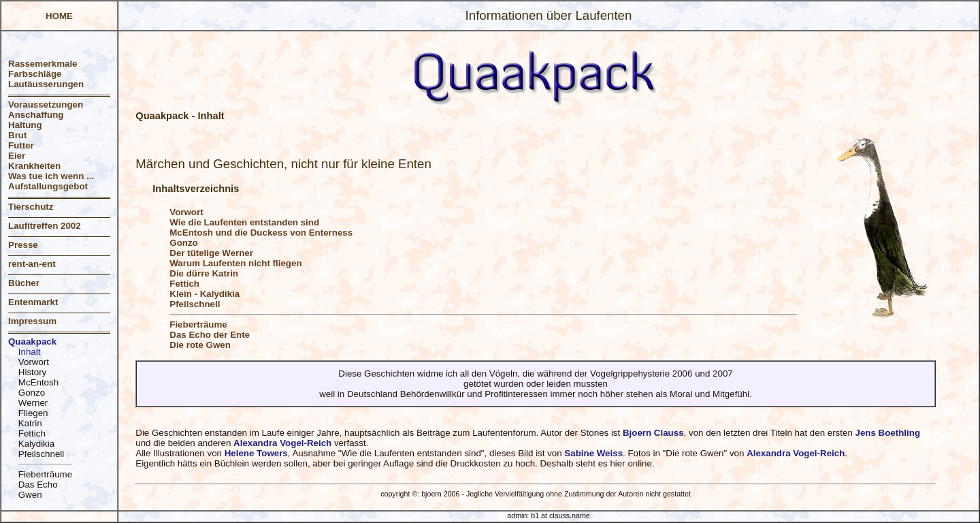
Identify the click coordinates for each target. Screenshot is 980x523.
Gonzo (32, 393)
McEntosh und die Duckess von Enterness (261, 233)
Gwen (30, 495)
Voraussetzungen (46, 105)
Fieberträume (45, 474)
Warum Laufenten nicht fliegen (235, 263)
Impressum (32, 321)
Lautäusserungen (46, 84)
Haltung (25, 125)
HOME (59, 16)
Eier (17, 156)
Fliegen (33, 413)
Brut (17, 135)
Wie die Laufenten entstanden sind (244, 222)
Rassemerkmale (43, 64)
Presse (23, 245)
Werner (33, 403)
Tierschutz (31, 207)
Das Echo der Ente (210, 335)
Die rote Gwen (200, 345)
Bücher (24, 283)
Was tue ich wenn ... (51, 176)
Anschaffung (36, 115)
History (32, 372)
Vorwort (34, 362)
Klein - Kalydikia (205, 294)
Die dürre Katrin (204, 273)
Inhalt (30, 352)
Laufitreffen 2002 (45, 226)
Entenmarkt (33, 302)
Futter (21, 145)
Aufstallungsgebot (48, 186)
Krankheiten (34, 166)
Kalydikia (36, 444)
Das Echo (38, 485)
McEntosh (38, 382)
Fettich (32, 433)
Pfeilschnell (41, 454)
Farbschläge (35, 74)
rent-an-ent (32, 264)
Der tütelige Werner (211, 253)
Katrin (30, 423)
